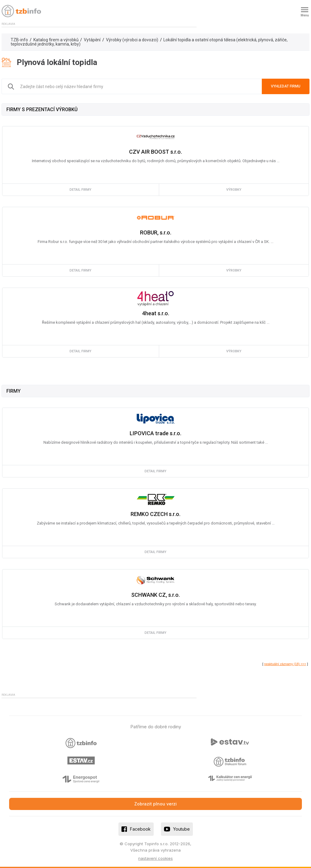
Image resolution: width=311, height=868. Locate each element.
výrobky (234, 190)
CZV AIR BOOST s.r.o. (155, 152)
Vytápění (92, 40)
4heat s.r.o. (156, 313)
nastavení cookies (155, 858)
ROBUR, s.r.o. (156, 232)
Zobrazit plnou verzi (155, 804)
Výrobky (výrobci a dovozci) (132, 40)
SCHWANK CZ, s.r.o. (155, 595)
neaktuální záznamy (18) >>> (285, 664)
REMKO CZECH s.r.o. (155, 514)
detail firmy (80, 190)
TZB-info (19, 40)
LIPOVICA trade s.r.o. (155, 433)
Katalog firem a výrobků (56, 40)
